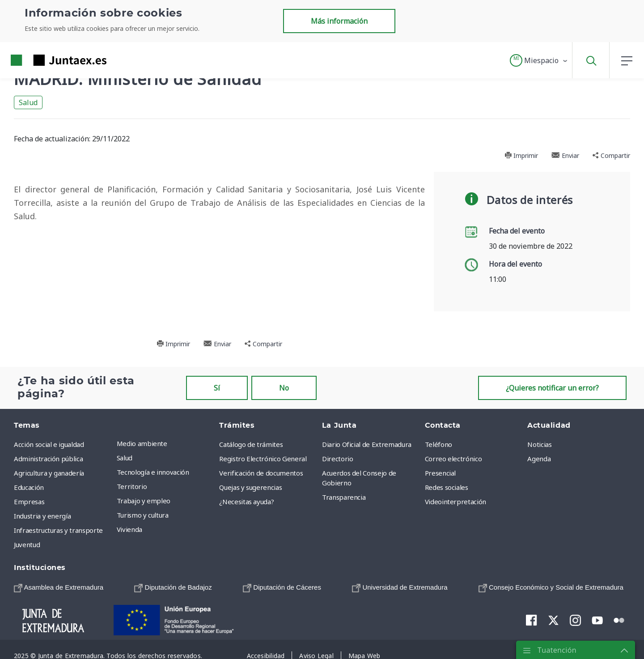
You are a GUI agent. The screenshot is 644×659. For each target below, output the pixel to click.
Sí (217, 388)
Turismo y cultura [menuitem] (143, 515)
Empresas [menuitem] (29, 502)
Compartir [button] (611, 155)
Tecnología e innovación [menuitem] (153, 472)
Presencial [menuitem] (441, 473)
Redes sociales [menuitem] (447, 487)
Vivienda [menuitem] (129, 529)
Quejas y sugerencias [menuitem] (250, 487)
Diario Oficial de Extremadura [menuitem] (367, 444)
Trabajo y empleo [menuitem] (144, 501)
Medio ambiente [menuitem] (142, 443)
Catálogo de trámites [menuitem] (251, 444)
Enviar (565, 155)
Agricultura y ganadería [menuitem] (49, 473)
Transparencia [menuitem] (344, 497)
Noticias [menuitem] (539, 444)
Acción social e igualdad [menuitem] (49, 444)
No (284, 388)
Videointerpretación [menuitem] (455, 502)
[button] (539, 60)
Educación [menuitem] (29, 487)
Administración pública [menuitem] (48, 459)
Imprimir (521, 155)
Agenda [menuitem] (539, 459)
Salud (28, 102)
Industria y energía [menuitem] (42, 516)
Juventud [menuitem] (27, 544)
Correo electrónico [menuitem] (453, 459)
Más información (339, 21)
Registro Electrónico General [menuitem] (263, 459)
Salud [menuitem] (125, 458)
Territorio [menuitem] (132, 486)
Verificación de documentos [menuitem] (261, 473)
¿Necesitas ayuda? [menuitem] (246, 502)
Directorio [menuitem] (338, 459)
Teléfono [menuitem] (439, 444)
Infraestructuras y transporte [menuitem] (58, 530)
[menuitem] (59, 587)
